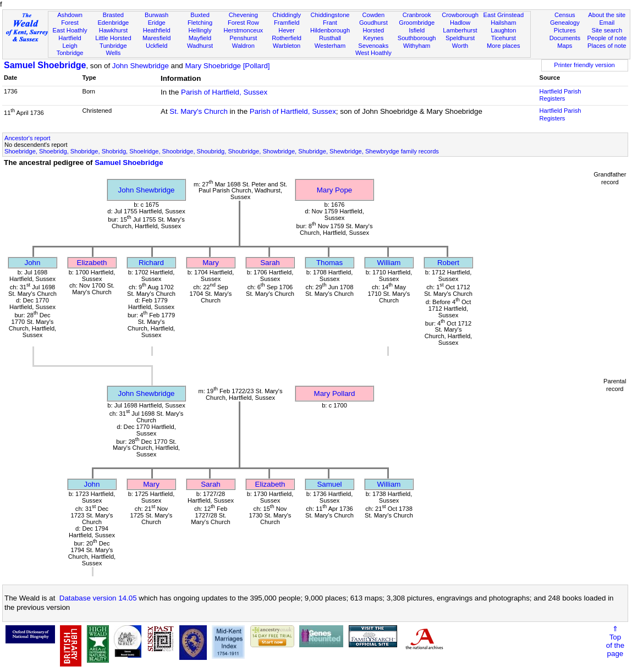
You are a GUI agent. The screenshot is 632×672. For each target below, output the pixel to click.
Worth (460, 46)
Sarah (270, 263)
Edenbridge (113, 23)
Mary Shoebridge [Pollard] (227, 66)
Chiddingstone (330, 15)
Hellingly (200, 30)
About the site (607, 15)
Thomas (329, 263)
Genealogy (565, 23)
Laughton (503, 30)
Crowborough (460, 15)
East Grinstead (504, 15)
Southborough (417, 38)
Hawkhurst (113, 30)
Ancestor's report (28, 138)
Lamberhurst (460, 30)
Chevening (243, 15)
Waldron (243, 46)
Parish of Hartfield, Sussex (224, 92)
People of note (607, 38)
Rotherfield (287, 38)
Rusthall (330, 38)
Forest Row (243, 23)
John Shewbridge (141, 66)
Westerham (330, 46)
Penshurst (243, 38)
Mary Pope (334, 190)
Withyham (417, 46)
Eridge (157, 23)
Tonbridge (70, 53)
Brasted (113, 15)
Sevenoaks (373, 46)
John (33, 263)
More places (504, 46)
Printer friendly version (584, 65)
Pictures (565, 30)
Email (607, 23)
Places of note (607, 46)
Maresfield (156, 38)
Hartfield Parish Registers (560, 95)
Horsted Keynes (373, 34)
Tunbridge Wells (113, 49)
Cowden (373, 15)
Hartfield (70, 38)
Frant (330, 23)
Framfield (287, 23)
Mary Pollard (335, 393)
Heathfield (157, 30)
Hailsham (503, 23)
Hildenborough (330, 30)
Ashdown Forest (70, 19)
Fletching (200, 23)
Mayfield (200, 38)
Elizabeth (92, 263)
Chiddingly (287, 15)
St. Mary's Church (199, 111)
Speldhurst (460, 38)
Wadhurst (200, 46)
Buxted (200, 15)
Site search (607, 30)
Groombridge (417, 23)
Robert (448, 263)
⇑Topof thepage (615, 641)
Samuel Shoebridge (45, 65)
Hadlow (460, 23)
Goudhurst (373, 23)
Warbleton (287, 46)
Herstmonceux (244, 30)
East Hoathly (70, 30)
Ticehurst (504, 38)
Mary (211, 263)
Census (565, 15)
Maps (565, 46)
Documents (565, 38)
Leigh (70, 46)
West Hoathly (373, 53)
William (389, 263)
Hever (287, 30)
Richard (151, 263)
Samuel (329, 484)
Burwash (156, 15)
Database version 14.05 (98, 598)
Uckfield (157, 46)
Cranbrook (417, 15)
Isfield (417, 30)
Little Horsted (113, 38)
